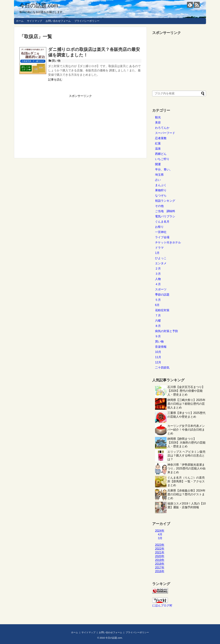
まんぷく (161, 185)
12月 (158, 362)
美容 (158, 123)
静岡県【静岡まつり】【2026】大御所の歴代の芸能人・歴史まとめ (186, 443)
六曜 (158, 321)
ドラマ (159, 248)
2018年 (160, 564)
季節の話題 (162, 295)
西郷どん (161, 154)
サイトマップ (34, 21)
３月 (158, 274)
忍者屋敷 (161, 138)
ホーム (20, 21)
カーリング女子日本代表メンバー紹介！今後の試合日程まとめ (186, 430)
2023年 (160, 545)
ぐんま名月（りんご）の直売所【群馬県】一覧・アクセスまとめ (186, 481)
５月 (158, 300)
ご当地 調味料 (165, 211)
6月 (157, 305)
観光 (158, 117)
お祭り (159, 227)
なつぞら (161, 196)
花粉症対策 (162, 310)
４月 (158, 284)
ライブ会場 (162, 237)
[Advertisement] (50, 123)
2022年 (160, 549)
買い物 (56, 61)
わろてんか (162, 128)
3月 (160, 538)
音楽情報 (161, 347)
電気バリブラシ (165, 216)
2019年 (160, 560)
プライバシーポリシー (87, 21)
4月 (160, 534)
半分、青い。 (164, 169)
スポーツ (161, 289)
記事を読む (55, 80)
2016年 (160, 571)
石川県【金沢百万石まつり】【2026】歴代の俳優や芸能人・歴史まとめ (186, 391)
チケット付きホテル (168, 242)
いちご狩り (162, 159)
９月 (158, 336)
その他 (159, 206)
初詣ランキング (165, 201)
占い (158, 180)
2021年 (160, 552)
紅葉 (158, 143)
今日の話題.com (39, 5)
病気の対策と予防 (167, 331)
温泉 (158, 149)
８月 (158, 326)
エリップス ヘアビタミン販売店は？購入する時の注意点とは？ (186, 455)
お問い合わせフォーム (58, 21)
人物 (158, 279)
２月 (158, 269)
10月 (158, 352)
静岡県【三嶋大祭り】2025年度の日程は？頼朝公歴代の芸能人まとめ (186, 404)
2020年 (160, 556)
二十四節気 (162, 368)
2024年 (160, 531)
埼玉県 (159, 175)
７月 (158, 315)
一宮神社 (161, 232)
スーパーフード (165, 133)
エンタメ (161, 263)
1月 (157, 253)
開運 (158, 164)
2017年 (160, 568)
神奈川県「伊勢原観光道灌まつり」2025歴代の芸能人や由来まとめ (186, 468)
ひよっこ (161, 258)
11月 (158, 357)
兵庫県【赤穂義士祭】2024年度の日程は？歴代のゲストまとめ (186, 494)
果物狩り (161, 190)
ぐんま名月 (162, 222)
